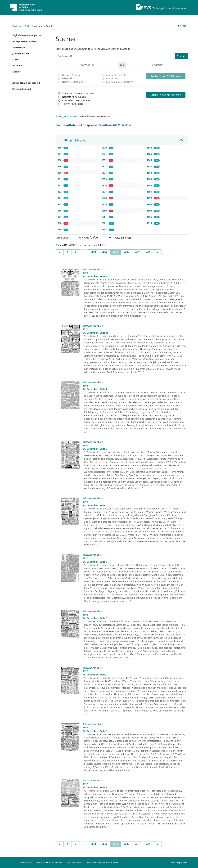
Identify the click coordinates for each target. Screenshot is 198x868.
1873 (104, 166)
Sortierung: (62, 238)
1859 (59, 166)
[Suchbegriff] (115, 56)
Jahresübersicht (21, 53)
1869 (59, 229)
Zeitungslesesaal (22, 89)
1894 (150, 211)
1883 (104, 229)
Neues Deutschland (73, 82)
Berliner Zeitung (71, 75)
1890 (150, 185)
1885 (150, 154)
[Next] (158, 252)
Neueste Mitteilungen (74, 97)
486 (126, 252)
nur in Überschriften (117, 75)
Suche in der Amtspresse (166, 95)
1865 (59, 204)
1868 (59, 223)
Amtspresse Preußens (25, 41)
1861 (59, 179)
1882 (104, 223)
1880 (104, 211)
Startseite (17, 26)
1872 (104, 160)
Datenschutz (25, 863)
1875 (104, 179)
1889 (150, 179)
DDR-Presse (19, 47)
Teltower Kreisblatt (72, 104)
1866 (59, 211)
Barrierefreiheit (75, 863)
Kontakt (17, 72)
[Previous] (60, 252)
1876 (104, 185)
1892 (150, 198)
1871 (104, 154)
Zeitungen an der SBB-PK (26, 83)
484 (105, 252)
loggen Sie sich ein (69, 116)
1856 (59, 148)
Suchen (182, 56)
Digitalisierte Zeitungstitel (27, 35)
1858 (59, 160)
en (184, 26)
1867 (59, 217)
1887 (150, 166)
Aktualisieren (123, 238)
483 (94, 252)
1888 (150, 173)
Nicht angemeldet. (179, 863)
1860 (59, 173)
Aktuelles (18, 65)
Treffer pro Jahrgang (74, 140)
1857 (59, 154)
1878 (104, 198)
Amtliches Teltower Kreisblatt (78, 93)
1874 (104, 173)
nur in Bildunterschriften (120, 82)
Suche (28, 26)
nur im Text (112, 78)
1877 (104, 192)
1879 (104, 204)
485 (117, 252)
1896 (150, 223)
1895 (150, 217)
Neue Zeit (67, 78)
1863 (59, 192)
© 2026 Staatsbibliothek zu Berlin (103, 863)
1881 (104, 217)
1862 (59, 185)
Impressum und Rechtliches (49, 863)
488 (148, 252)
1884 (150, 148)
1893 (150, 204)
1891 (150, 192)
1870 (104, 148)
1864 (59, 198)
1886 (150, 160)
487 (137, 252)
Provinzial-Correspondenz (76, 100)
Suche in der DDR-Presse (166, 76)
